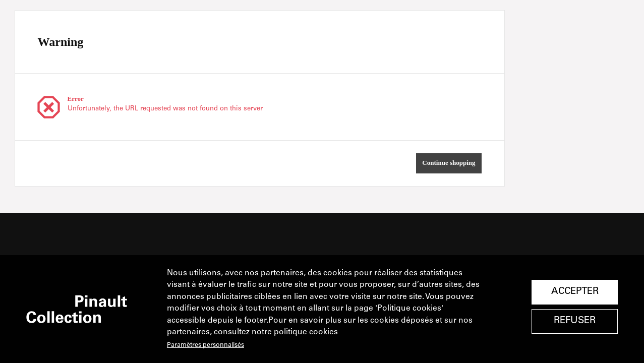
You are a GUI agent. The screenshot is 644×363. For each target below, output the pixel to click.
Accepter (575, 292)
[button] (449, 163)
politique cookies (306, 332)
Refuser (575, 321)
